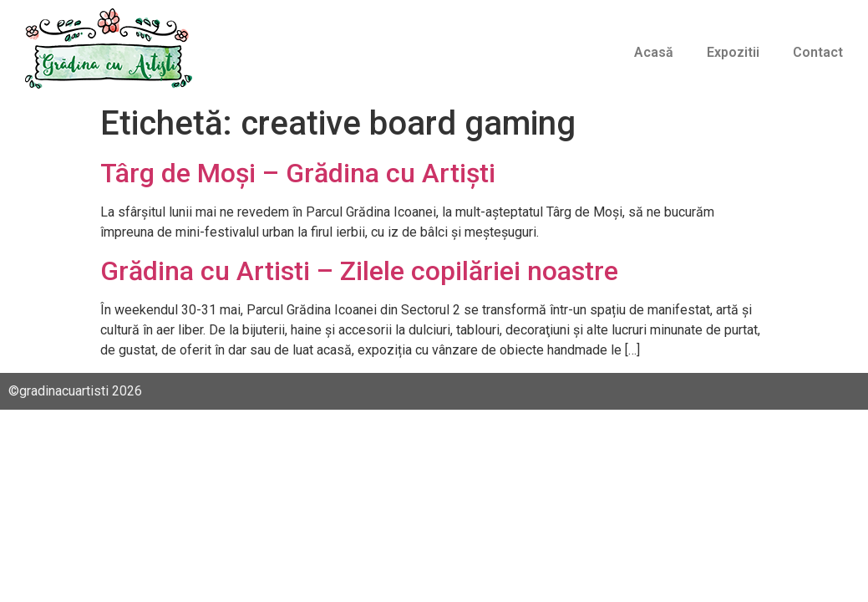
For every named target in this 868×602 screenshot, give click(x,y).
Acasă (654, 52)
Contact (818, 52)
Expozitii (733, 52)
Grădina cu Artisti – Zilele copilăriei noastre (359, 271)
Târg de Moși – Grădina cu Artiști (298, 173)
